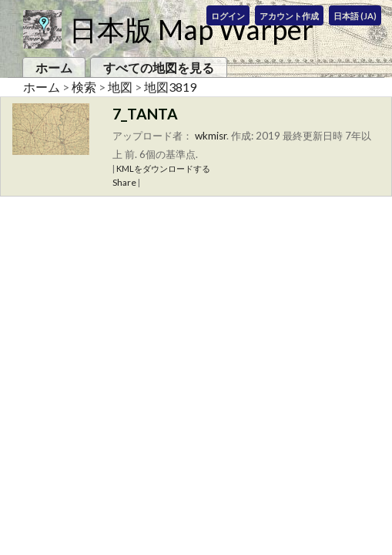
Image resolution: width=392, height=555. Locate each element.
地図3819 (170, 87)
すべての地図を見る (159, 67)
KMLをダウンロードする (163, 168)
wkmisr (211, 136)
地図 (120, 87)
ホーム (54, 67)
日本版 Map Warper (191, 29)
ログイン (228, 16)
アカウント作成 (289, 16)
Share (124, 182)
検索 (84, 87)
